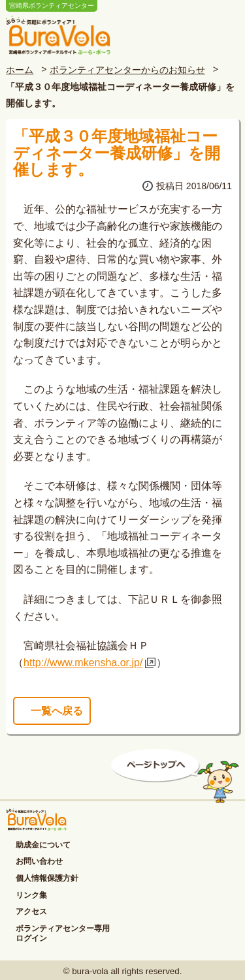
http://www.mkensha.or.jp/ (83, 663)
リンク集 (31, 895)
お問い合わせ (39, 861)
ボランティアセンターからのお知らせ (127, 70)
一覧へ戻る (57, 711)
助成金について (43, 845)
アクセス (31, 911)
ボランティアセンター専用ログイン (63, 934)
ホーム (20, 70)
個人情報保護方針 (47, 878)
